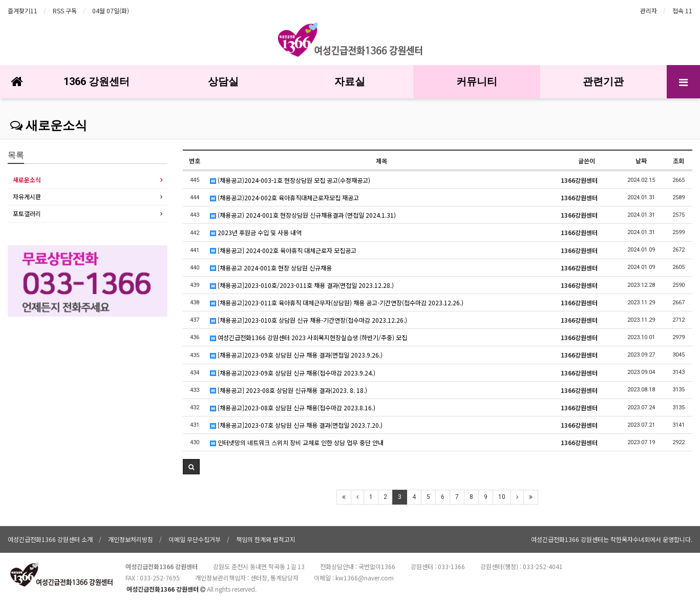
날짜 (641, 161)
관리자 (649, 11)
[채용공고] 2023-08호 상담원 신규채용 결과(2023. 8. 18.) (289, 390)
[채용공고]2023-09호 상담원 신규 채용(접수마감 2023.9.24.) (293, 373)
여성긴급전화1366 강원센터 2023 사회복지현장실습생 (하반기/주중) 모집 (309, 337)
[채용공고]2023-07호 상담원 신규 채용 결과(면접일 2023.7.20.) (296, 425)
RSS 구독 (65, 11)
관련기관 (603, 81)
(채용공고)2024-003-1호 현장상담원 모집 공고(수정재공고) (290, 180)
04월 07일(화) (111, 11)
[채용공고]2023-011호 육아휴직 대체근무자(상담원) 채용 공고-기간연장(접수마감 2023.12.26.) (337, 302)
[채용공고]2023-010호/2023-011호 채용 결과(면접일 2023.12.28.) (302, 285)
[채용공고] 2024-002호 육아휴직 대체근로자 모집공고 (283, 250)
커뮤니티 (477, 81)
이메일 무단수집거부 (195, 539)
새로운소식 (49, 126)
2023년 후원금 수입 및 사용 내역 (256, 232)
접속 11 (682, 11)
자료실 (350, 81)
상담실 (223, 81)
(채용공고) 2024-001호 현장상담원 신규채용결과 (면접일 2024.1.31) (303, 215)
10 (502, 497)
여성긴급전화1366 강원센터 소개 (50, 539)
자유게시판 (27, 196)
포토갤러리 (27, 213)
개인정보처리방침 (131, 539)
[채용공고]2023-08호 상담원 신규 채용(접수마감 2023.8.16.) (293, 408)
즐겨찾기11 (23, 11)
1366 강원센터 (97, 81)
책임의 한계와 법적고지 (266, 539)
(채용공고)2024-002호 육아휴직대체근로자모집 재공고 (284, 197)
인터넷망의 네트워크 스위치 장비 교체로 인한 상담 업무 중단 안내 (297, 442)
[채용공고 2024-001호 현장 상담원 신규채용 (271, 268)
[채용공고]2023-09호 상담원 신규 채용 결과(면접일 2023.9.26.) (296, 355)
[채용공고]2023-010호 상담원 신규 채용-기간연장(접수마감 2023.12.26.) (309, 320)
